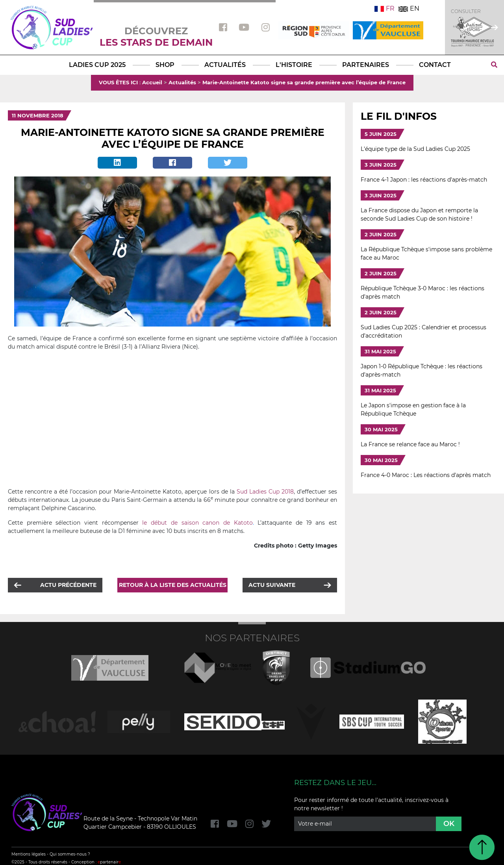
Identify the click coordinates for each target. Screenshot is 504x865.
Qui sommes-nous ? (70, 854)
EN (409, 8)
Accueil (152, 82)
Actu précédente (68, 585)
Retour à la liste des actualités (173, 585)
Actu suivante (272, 585)
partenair (109, 862)
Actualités (182, 82)
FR (384, 8)
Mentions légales (29, 854)
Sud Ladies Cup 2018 (265, 492)
